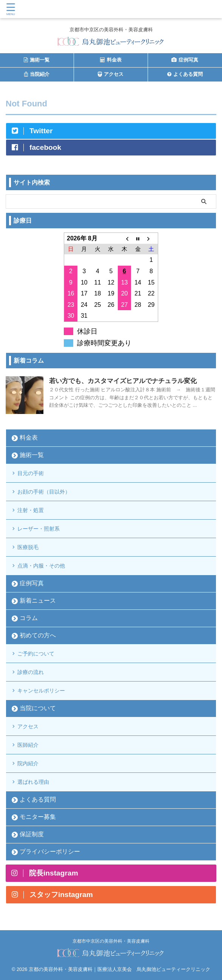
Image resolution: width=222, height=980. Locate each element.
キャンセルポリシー (41, 691)
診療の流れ (31, 672)
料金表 (29, 438)
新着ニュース (38, 601)
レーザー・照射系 (39, 529)
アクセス (28, 726)
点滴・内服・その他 (41, 566)
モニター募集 (38, 817)
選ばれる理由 (33, 782)
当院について (38, 708)
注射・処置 (31, 510)
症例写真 (32, 583)
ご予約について (36, 654)
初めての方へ (38, 635)
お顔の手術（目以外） (44, 492)
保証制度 (32, 834)
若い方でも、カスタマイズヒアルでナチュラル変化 (123, 381)
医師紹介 (28, 745)
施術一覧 (32, 455)
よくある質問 (38, 799)
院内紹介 (28, 763)
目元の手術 (31, 473)
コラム (29, 618)
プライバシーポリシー (50, 852)
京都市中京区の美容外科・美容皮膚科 (111, 941)
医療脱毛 (28, 547)
